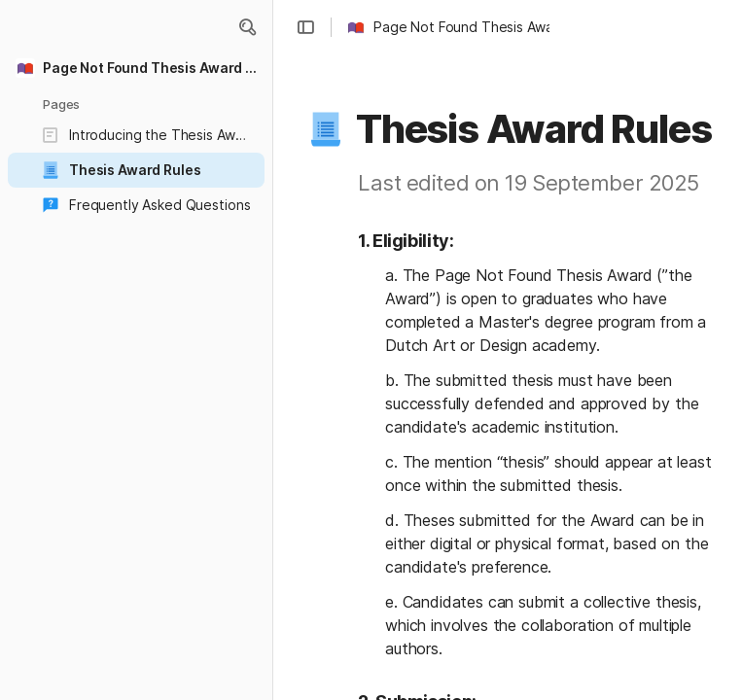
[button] (247, 27)
